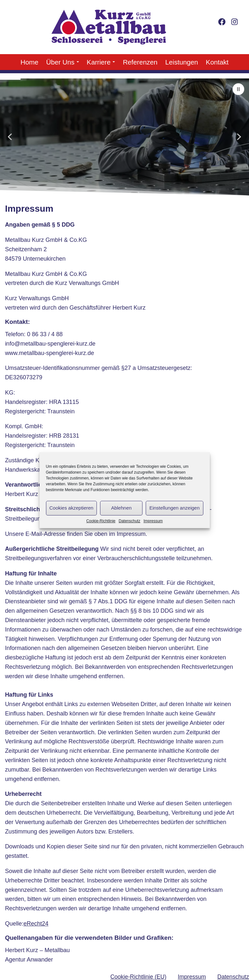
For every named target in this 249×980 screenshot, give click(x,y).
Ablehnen (121, 508)
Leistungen (181, 62)
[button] (239, 89)
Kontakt (217, 62)
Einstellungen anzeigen (174, 508)
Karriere (99, 62)
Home (29, 62)
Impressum (153, 521)
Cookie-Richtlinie (101, 521)
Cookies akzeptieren (72, 508)
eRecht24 (36, 924)
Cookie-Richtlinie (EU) (138, 977)
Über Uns (60, 62)
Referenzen (140, 62)
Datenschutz (130, 521)
